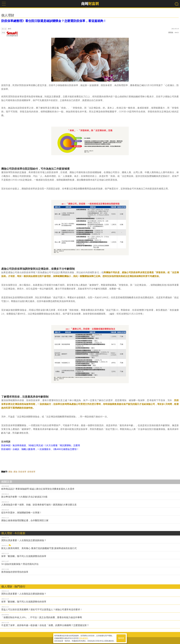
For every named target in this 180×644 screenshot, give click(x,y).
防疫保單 (22, 472)
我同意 (121, 638)
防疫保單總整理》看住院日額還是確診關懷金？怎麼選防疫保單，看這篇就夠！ (54, 21)
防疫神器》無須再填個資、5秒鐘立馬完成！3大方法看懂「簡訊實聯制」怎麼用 (41, 445)
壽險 (10, 472)
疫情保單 (31, 472)
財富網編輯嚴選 (12, 34)
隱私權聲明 (83, 638)
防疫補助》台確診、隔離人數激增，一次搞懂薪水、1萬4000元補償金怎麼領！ (40, 449)
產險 (15, 472)
